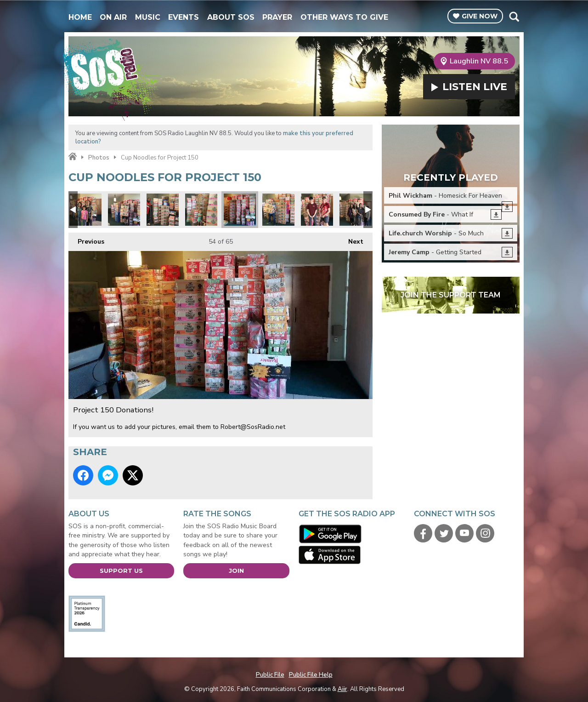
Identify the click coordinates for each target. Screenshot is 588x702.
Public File (270, 675)
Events (184, 17)
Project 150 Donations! (85, 210)
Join (236, 571)
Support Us (121, 571)
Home (80, 17)
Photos (99, 158)
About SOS (231, 17)
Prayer (277, 17)
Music (148, 17)
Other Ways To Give (344, 17)
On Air (113, 17)
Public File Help (311, 675)
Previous (86, 239)
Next (351, 239)
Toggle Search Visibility (514, 17)
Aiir (342, 689)
